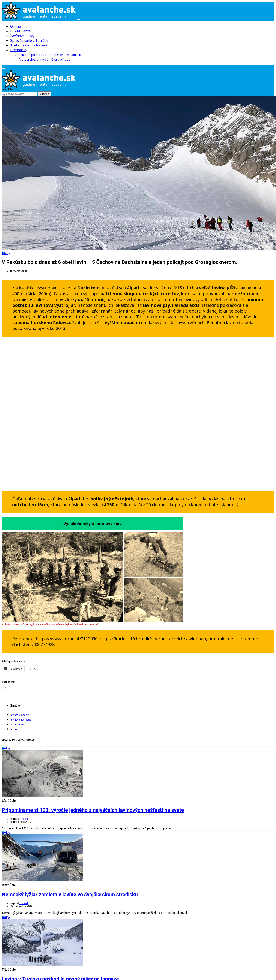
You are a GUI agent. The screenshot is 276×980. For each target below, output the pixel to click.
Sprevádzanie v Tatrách (29, 40)
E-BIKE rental (21, 31)
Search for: (8, 89)
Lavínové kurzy (22, 36)
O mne (16, 26)
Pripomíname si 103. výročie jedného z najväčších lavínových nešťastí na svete (93, 810)
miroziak (24, 819)
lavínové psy (17, 724)
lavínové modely (20, 715)
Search (44, 94)
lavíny (14, 729)
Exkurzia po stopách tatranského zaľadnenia (50, 55)
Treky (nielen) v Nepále (29, 45)
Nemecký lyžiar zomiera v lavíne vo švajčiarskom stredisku (70, 895)
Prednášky (19, 50)
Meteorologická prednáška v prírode (45, 59)
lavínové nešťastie (21, 720)
